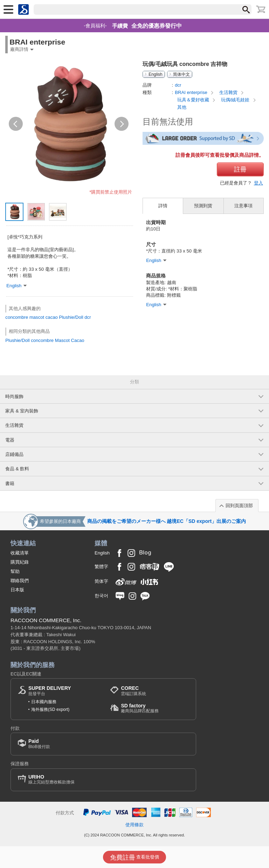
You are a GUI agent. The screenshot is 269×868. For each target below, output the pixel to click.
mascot (37, 317)
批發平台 (50, 691)
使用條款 (134, 825)
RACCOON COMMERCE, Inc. (46, 620)
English (155, 74)
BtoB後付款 (39, 744)
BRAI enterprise (192, 92)
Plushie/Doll (71, 317)
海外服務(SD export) (50, 709)
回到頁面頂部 (239, 506)
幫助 (15, 571)
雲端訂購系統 (133, 691)
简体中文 (181, 74)
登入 (258, 183)
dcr (88, 317)
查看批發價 (135, 857)
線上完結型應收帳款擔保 (51, 779)
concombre (17, 317)
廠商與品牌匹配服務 (140, 708)
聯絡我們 (20, 581)
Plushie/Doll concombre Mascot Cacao (45, 340)
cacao (52, 317)
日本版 (17, 590)
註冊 (240, 169)
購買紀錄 (20, 562)
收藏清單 (20, 553)
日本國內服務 (44, 702)
